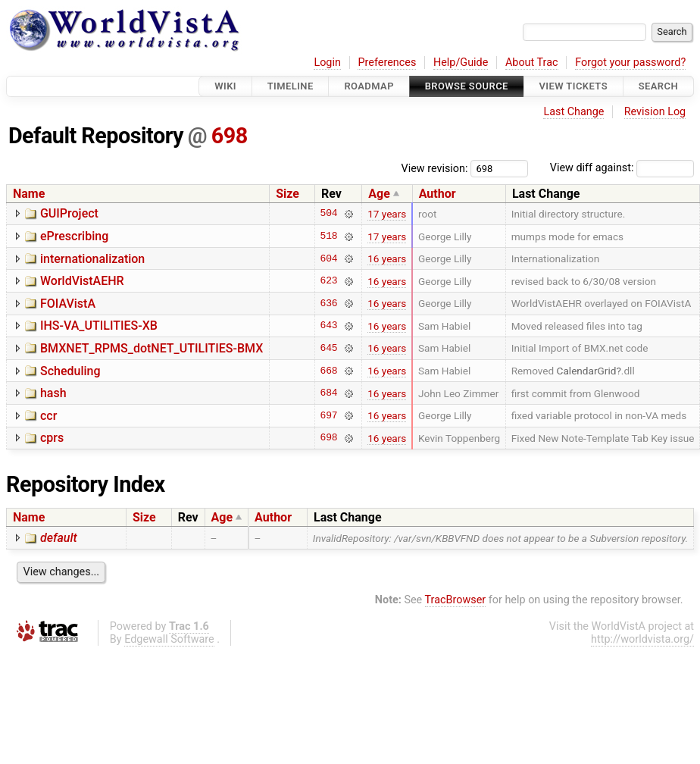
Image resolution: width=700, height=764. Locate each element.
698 (230, 136)
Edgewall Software (169, 639)
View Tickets (573, 86)
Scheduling (70, 371)
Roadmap (369, 86)
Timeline (291, 86)
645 (328, 348)
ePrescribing (74, 236)
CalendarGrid (587, 371)
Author (437, 194)
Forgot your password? (630, 63)
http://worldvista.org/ (642, 639)
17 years (387, 214)
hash (53, 393)
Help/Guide (461, 63)
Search (658, 86)
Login (327, 63)
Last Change (573, 112)
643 (328, 326)
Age (379, 194)
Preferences (387, 63)
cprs (52, 438)
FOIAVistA (68, 304)
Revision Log (655, 112)
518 (328, 236)
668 (328, 371)
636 (328, 303)
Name (29, 194)
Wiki (225, 86)
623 (328, 281)
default (59, 538)
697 (328, 415)
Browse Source (467, 86)
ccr (48, 416)
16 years (387, 258)
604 (328, 258)
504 (328, 214)
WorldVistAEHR (82, 281)
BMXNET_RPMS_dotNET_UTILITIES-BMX (152, 348)
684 (328, 393)
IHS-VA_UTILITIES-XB (99, 326)
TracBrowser (456, 600)
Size (287, 194)
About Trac (532, 63)
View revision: (435, 168)
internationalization (92, 259)
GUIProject (69, 213)
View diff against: (622, 168)
